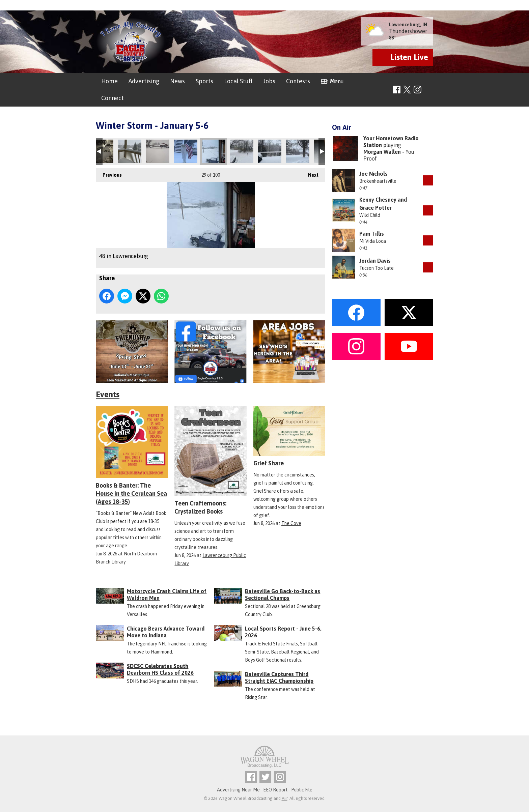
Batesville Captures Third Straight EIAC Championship (279, 677)
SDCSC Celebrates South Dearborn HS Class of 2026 (160, 669)
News (177, 81)
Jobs (269, 81)
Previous (109, 173)
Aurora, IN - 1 (242, 151)
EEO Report (275, 790)
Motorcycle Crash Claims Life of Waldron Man (167, 594)
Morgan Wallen (382, 152)
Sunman (186, 151)
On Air (329, 81)
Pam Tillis (372, 234)
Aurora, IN (270, 151)
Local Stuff (238, 81)
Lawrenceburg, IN (408, 25)
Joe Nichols (373, 174)
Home (109, 81)
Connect (113, 98)
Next (310, 173)
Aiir (285, 798)
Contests (298, 81)
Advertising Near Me (238, 790)
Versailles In (298, 151)
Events (108, 394)
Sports (204, 81)
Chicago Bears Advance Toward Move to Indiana (166, 632)
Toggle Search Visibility (429, 90)
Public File (302, 790)
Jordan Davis (375, 261)
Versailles (158, 151)
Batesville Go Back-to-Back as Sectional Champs (283, 594)
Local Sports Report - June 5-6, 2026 (283, 632)
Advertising (144, 81)
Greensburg (130, 151)
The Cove (291, 523)
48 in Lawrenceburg (214, 151)
